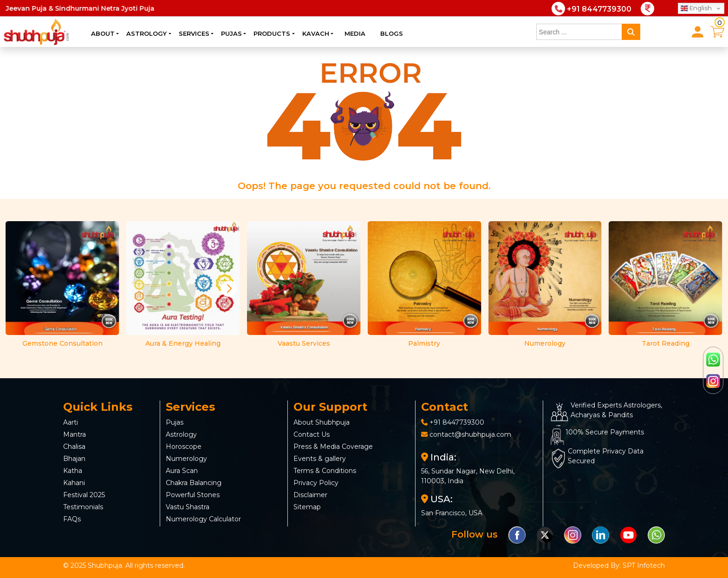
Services (194, 33)
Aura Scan (182, 471)
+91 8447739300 (457, 422)
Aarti (71, 422)
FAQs (72, 519)
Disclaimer (310, 495)
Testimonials (83, 507)
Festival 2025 (84, 495)
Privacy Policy (316, 483)
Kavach (316, 33)
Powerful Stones (193, 495)
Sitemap (307, 507)
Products (272, 33)
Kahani (74, 483)
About (103, 33)
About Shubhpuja (322, 422)
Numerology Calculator (203, 519)
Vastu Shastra (188, 507)
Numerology (186, 459)
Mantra (75, 434)
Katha (73, 471)
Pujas (231, 33)
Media (355, 33)
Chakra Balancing (194, 483)
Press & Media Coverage (333, 447)
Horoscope (184, 447)
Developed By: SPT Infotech (619, 565)
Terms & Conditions (325, 471)
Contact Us (312, 434)
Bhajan (74, 459)
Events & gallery (320, 459)
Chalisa (74, 447)
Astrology (146, 33)
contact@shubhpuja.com (470, 434)
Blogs (392, 33)
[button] (229, 289)
